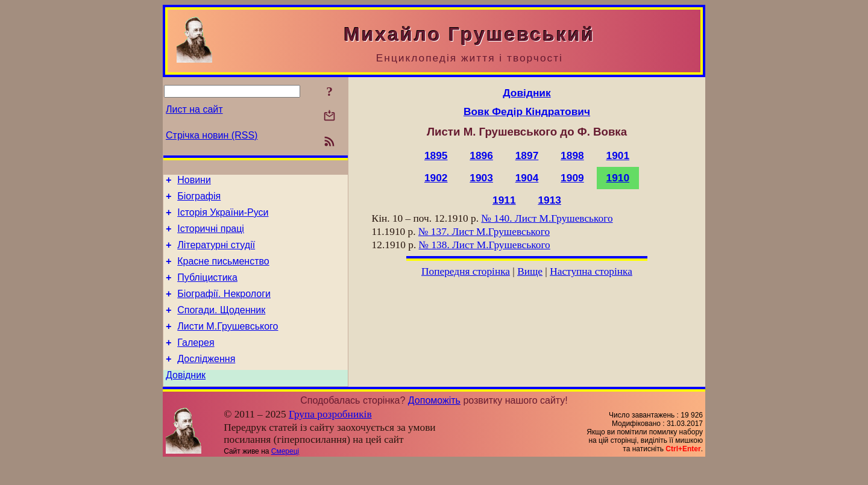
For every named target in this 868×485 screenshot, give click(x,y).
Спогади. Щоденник (221, 326)
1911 (504, 200)
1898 (572, 155)
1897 (527, 155)
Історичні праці (211, 236)
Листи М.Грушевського (228, 344)
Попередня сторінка (466, 271)
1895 (436, 155)
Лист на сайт (194, 109)
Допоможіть (434, 424)
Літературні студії (216, 254)
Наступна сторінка (591, 271)
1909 (572, 178)
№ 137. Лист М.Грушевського (484, 232)
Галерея (196, 362)
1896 (481, 155)
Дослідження (206, 380)
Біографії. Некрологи (224, 308)
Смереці (285, 475)
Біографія (199, 200)
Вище (530, 271)
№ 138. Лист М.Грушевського (485, 245)
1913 (549, 200)
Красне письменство (223, 272)
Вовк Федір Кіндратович (527, 111)
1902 (436, 178)
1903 (481, 178)
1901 (618, 155)
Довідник (186, 399)
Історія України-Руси (223, 218)
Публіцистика (207, 290)
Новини (194, 182)
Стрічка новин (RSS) (212, 135)
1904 (527, 178)
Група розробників (330, 438)
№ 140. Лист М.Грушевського (547, 218)
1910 (618, 178)
